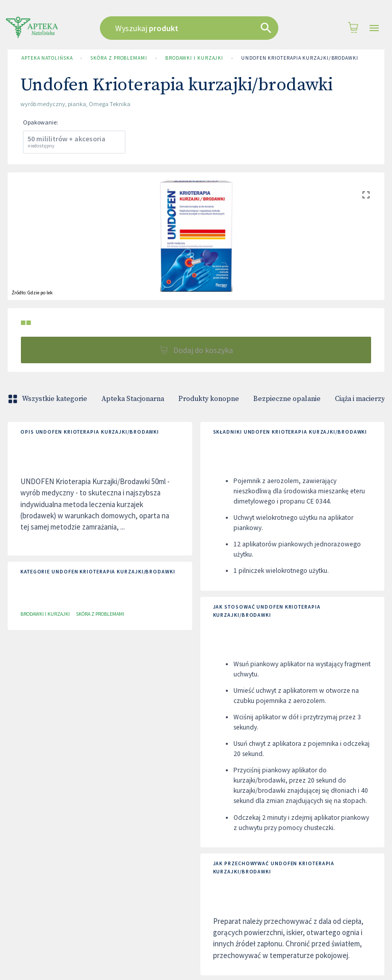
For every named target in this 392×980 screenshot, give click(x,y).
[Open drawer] (374, 28)
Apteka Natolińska (47, 58)
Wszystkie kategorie (48, 399)
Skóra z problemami (119, 58)
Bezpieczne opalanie (287, 399)
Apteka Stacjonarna (133, 399)
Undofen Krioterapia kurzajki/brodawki (300, 58)
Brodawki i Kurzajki (194, 58)
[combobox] (193, 28)
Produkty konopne (209, 399)
